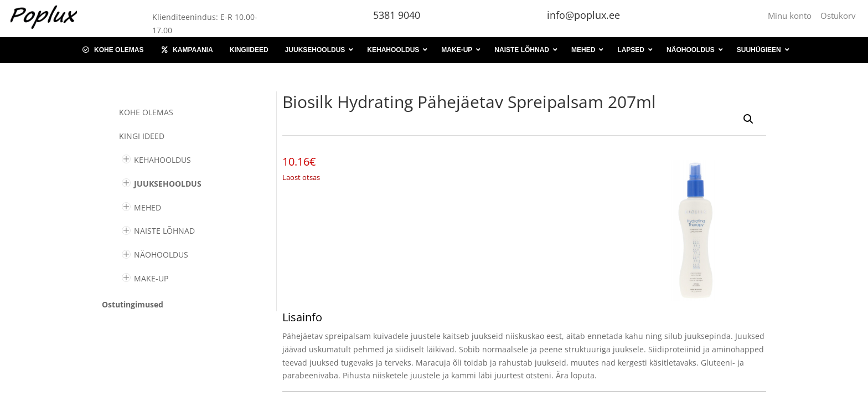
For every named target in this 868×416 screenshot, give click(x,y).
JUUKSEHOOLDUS (168, 184)
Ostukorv (838, 16)
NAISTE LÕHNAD (164, 231)
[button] (748, 119)
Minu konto (792, 16)
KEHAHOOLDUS (162, 160)
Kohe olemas (146, 112)
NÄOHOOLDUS (161, 255)
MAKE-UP (151, 278)
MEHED (148, 207)
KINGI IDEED (142, 136)
